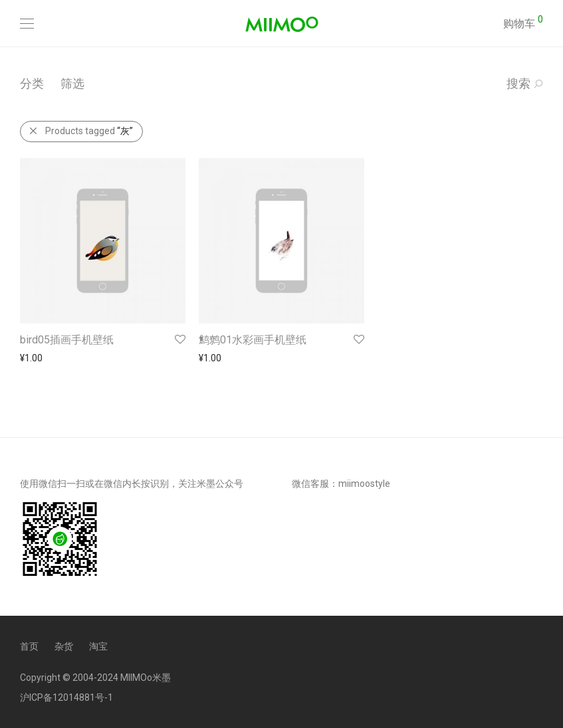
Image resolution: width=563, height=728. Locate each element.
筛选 (72, 83)
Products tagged (81, 131)
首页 (29, 646)
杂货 (64, 646)
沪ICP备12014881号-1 (66, 697)
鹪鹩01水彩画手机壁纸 (253, 340)
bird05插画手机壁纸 (67, 340)
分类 (32, 83)
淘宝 (98, 646)
